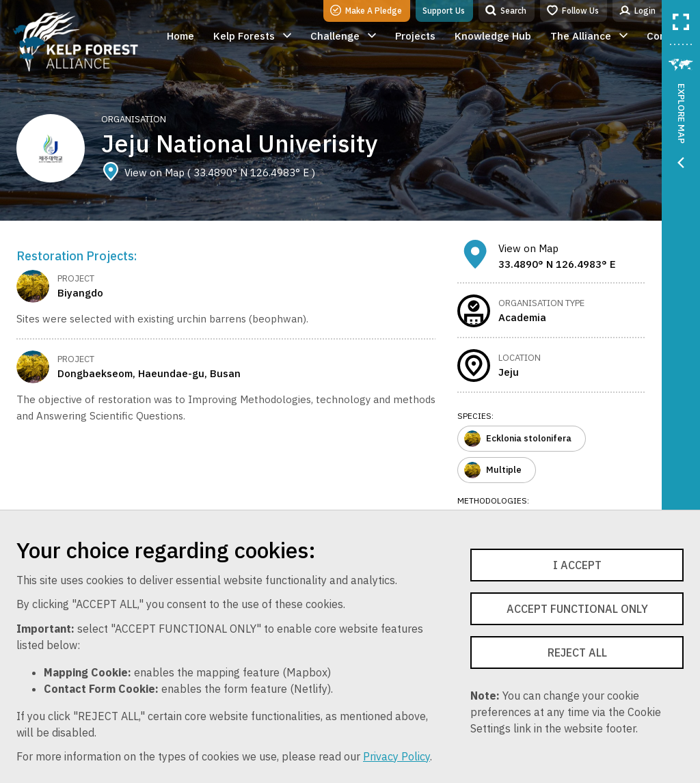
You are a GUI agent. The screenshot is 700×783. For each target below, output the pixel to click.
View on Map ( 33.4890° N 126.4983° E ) (208, 172)
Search (506, 10)
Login (637, 10)
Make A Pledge (366, 10)
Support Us (444, 11)
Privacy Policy (396, 756)
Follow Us (573, 10)
